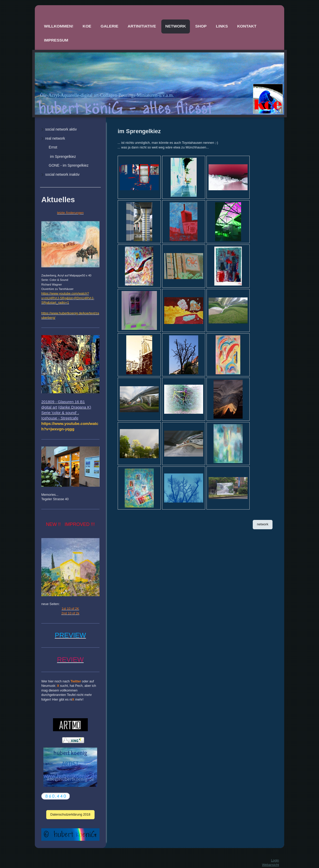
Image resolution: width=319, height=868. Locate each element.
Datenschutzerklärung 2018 (70, 815)
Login (275, 860)
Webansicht (270, 865)
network (263, 524)
